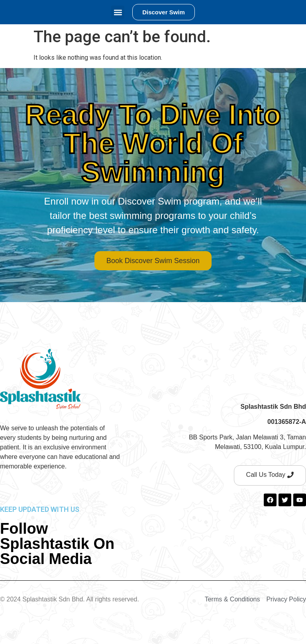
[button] (118, 12)
